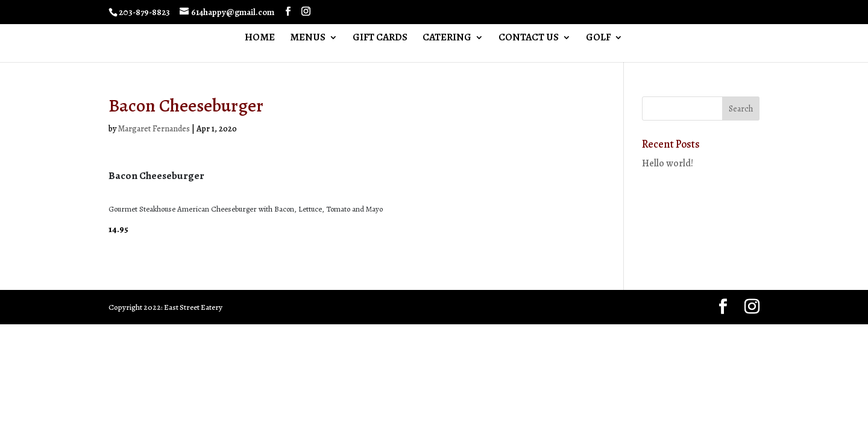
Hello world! (668, 163)
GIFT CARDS (380, 39)
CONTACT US (529, 39)
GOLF (598, 39)
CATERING (447, 39)
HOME (260, 39)
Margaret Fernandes (154, 129)
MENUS (308, 39)
